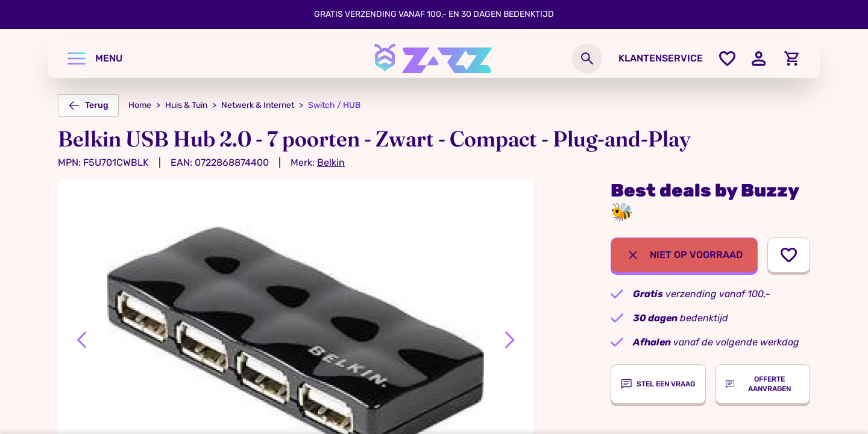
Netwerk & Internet (258, 105)
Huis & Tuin (186, 105)
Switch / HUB (334, 105)
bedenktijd (681, 318)
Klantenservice (661, 58)
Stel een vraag (658, 384)
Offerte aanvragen (758, 384)
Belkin (331, 162)
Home (140, 105)
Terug (88, 105)
